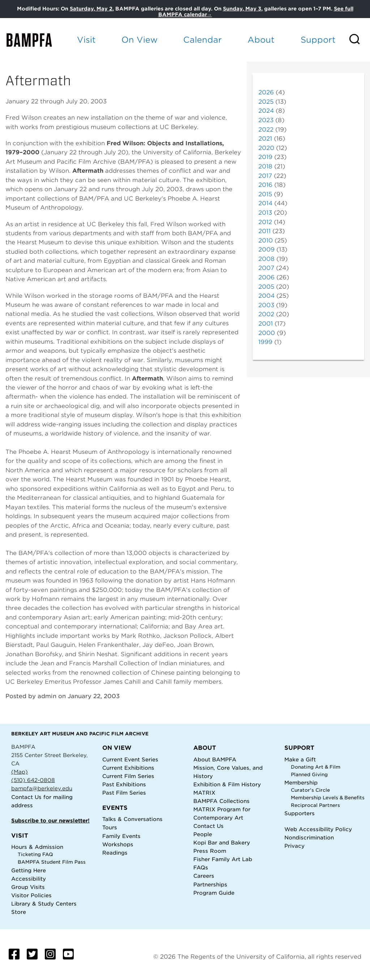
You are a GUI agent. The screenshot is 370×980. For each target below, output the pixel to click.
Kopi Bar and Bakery (222, 843)
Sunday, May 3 (242, 9)
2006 (266, 277)
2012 (265, 222)
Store (19, 912)
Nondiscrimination (309, 837)
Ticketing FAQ (35, 854)
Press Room (210, 851)
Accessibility (29, 879)
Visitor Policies (31, 895)
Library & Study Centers (44, 904)
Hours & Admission (37, 847)
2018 (265, 166)
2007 (266, 268)
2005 (266, 287)
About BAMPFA (215, 759)
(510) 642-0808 (33, 780)
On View (139, 40)
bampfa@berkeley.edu (42, 788)
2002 (266, 314)
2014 (265, 203)
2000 (267, 333)
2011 (264, 231)
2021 (265, 139)
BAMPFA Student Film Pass (52, 862)
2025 (266, 102)
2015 (265, 194)
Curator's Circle (310, 790)
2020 (266, 148)
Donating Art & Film (316, 767)
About (261, 40)
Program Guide (214, 893)
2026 (266, 92)
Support (318, 40)
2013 (265, 213)
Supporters (300, 813)
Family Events (121, 836)
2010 (266, 240)
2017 (265, 176)
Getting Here (29, 870)
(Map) (20, 772)
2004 (266, 296)
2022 (266, 130)
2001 (266, 324)
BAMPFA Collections (221, 801)
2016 (265, 185)
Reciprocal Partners (315, 805)
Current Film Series (128, 776)
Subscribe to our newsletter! (50, 820)
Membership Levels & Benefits (328, 798)
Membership (301, 783)
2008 (266, 259)
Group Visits (28, 887)
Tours (110, 827)
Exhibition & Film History (227, 784)
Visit (86, 40)
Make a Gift (300, 759)
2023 (266, 120)
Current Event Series (130, 759)
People (203, 834)
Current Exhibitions (128, 768)
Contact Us (26, 797)
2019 (265, 157)
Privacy (294, 846)
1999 (265, 342)
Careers (204, 876)
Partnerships (210, 884)
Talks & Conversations (132, 819)
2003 (266, 305)
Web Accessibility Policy (318, 829)
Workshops (118, 844)
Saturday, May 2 (91, 9)
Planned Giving (309, 775)
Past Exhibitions (124, 784)
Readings (115, 853)
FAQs (201, 867)
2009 (266, 250)
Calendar (203, 40)
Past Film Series (124, 793)
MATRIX (204, 793)
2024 (266, 111)
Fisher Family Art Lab (223, 859)
